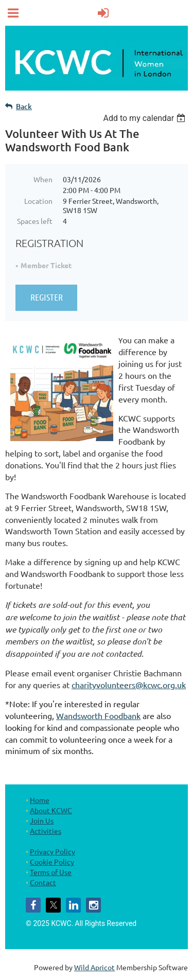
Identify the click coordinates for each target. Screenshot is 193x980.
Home (40, 800)
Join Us (42, 820)
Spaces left (35, 221)
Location (38, 201)
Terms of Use (51, 872)
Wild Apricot (94, 967)
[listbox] (145, 118)
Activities (46, 831)
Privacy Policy (52, 851)
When (43, 179)
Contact (43, 882)
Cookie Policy (52, 862)
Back (24, 106)
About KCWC (51, 810)
